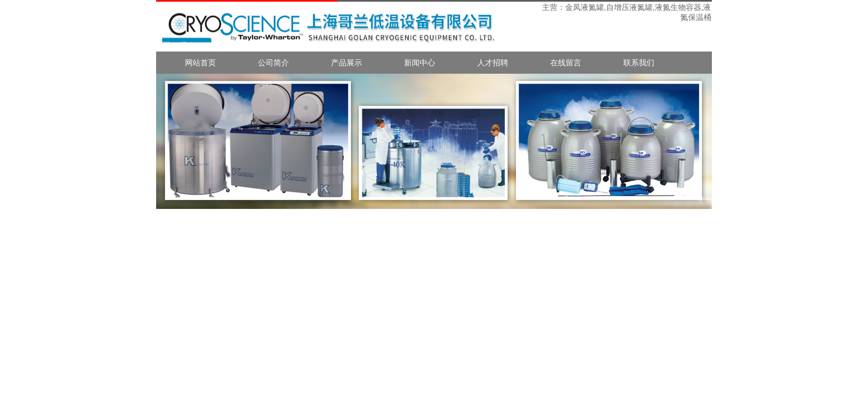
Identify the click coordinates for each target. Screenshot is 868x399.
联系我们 (639, 63)
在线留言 (566, 63)
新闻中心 (420, 63)
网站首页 (200, 63)
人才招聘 (493, 63)
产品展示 (347, 63)
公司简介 (273, 63)
